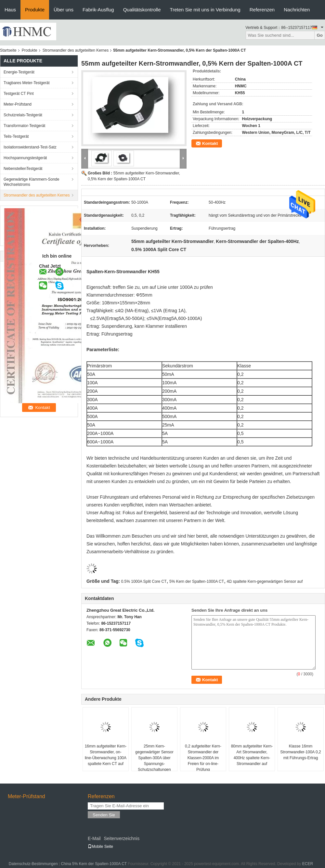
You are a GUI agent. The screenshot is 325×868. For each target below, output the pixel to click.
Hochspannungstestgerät (25, 158)
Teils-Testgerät (16, 136)
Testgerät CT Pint (19, 94)
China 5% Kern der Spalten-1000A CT (94, 864)
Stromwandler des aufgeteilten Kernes (76, 50)
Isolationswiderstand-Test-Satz (30, 147)
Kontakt (210, 143)
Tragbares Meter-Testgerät (27, 83)
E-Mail (94, 838)
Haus (10, 10)
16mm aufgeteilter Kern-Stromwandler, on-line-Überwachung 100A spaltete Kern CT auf (106, 755)
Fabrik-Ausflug (98, 10)
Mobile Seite (100, 847)
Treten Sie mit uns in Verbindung (205, 10)
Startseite (8, 50)
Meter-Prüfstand (18, 104)
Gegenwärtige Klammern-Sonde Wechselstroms (31, 182)
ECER (308, 864)
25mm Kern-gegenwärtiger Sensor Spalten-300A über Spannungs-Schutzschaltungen (154, 758)
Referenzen (262, 10)
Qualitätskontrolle (142, 10)
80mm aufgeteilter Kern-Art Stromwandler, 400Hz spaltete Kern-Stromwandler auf (252, 755)
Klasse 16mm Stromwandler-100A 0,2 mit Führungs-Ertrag (300, 752)
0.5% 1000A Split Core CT (144, 581)
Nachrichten (297, 10)
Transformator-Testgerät (24, 126)
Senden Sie (104, 815)
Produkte (35, 10)
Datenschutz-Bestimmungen (33, 864)
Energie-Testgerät (19, 72)
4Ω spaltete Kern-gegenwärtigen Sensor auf (265, 581)
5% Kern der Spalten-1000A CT (197, 581)
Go (320, 35)
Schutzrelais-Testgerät (23, 115)
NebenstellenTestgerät (23, 169)
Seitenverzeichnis (122, 838)
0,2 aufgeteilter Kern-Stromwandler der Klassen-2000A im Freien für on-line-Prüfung (203, 758)
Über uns (64, 10)
